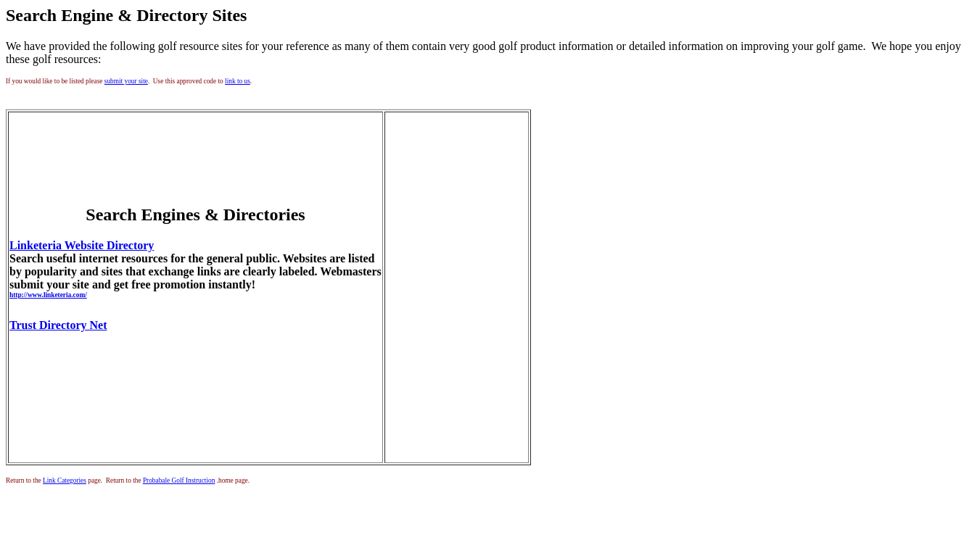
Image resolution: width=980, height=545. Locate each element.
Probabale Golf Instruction (179, 480)
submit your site (126, 81)
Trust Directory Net (58, 325)
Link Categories (65, 480)
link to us (238, 81)
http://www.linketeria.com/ (48, 295)
